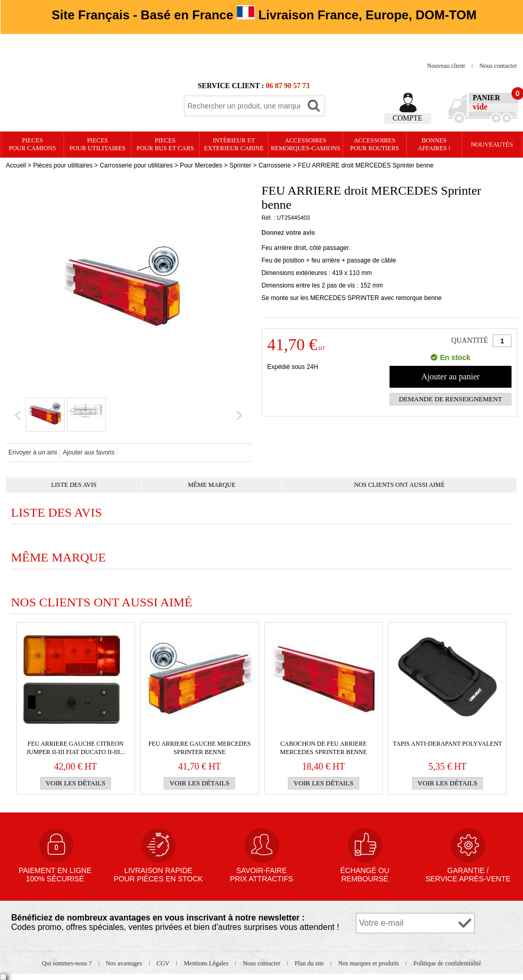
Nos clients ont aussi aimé (399, 485)
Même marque (212, 485)
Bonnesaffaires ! (434, 144)
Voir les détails (76, 783)
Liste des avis (74, 485)
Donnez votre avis (289, 233)
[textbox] (244, 106)
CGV (164, 963)
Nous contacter (498, 66)
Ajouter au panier (451, 377)
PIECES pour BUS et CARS (165, 144)
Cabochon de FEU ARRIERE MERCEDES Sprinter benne (324, 748)
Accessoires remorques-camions (305, 144)
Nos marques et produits (369, 963)
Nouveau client (447, 66)
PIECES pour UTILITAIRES (97, 144)
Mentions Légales (207, 963)
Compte (408, 118)
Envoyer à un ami (33, 452)
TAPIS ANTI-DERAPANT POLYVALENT (447, 744)
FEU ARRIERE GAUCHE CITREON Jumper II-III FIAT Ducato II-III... (76, 748)
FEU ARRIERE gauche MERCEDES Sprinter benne (199, 748)
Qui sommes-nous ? (67, 963)
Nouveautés (492, 145)
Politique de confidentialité (447, 963)
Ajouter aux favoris (88, 452)
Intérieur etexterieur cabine (234, 144)
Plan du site (310, 963)
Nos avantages (125, 963)
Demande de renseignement (451, 399)
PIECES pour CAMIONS (32, 144)
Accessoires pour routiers (374, 144)
